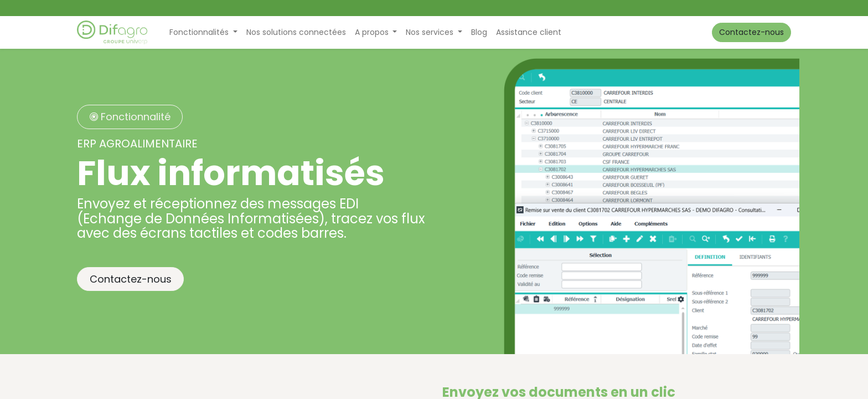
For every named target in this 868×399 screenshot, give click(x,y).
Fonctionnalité (130, 117)
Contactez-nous (751, 32)
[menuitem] (296, 32)
